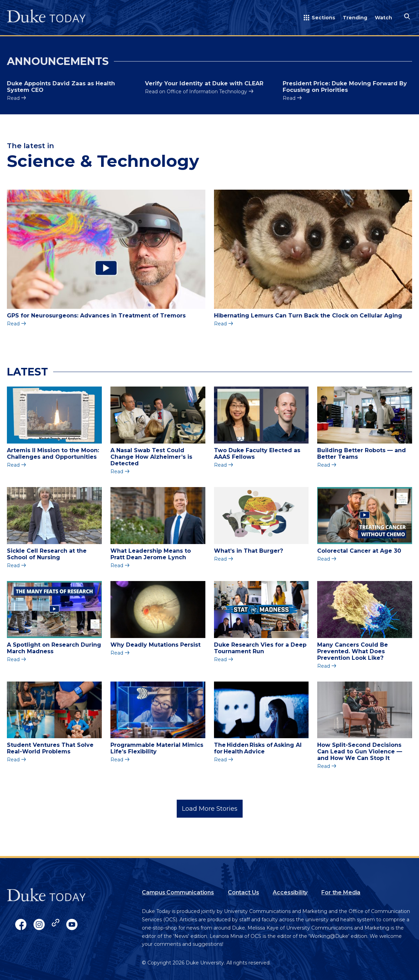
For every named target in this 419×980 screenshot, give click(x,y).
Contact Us (243, 892)
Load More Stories (210, 809)
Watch (383, 18)
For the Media (341, 892)
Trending (355, 18)
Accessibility (290, 892)
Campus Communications (178, 892)
